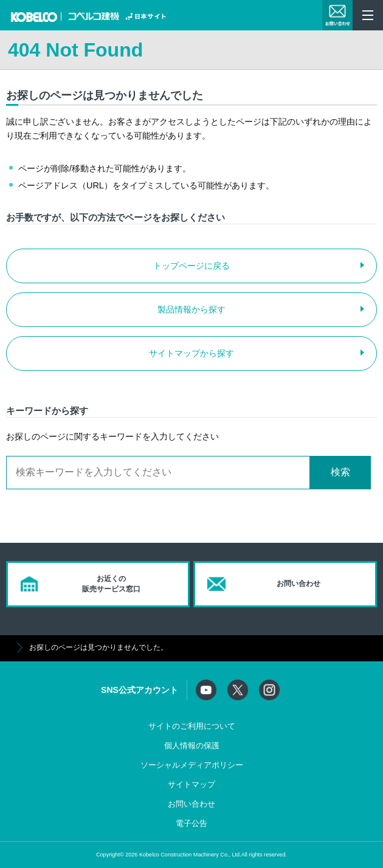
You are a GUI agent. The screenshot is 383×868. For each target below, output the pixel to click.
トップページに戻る (191, 266)
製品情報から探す (191, 309)
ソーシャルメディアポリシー (192, 765)
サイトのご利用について (192, 726)
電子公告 (191, 824)
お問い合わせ (191, 804)
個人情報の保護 (192, 746)
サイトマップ (191, 785)
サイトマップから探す (191, 353)
